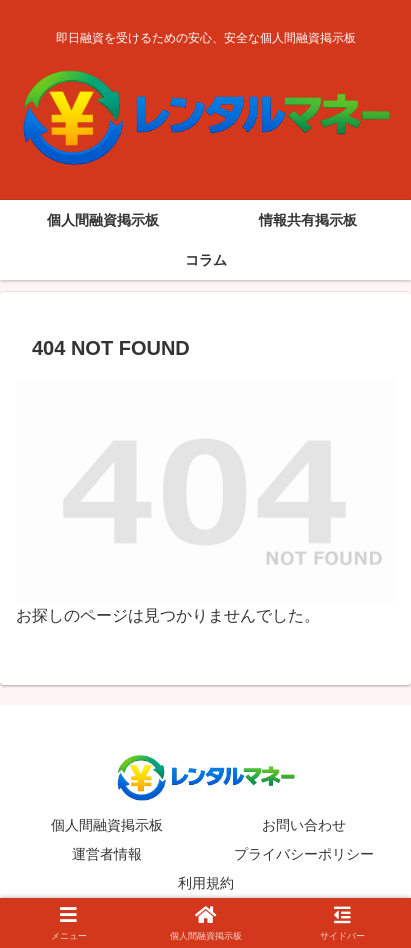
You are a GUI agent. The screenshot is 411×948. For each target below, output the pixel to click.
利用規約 (206, 883)
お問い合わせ (304, 825)
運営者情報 (107, 854)
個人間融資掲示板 (107, 825)
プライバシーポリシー (304, 854)
